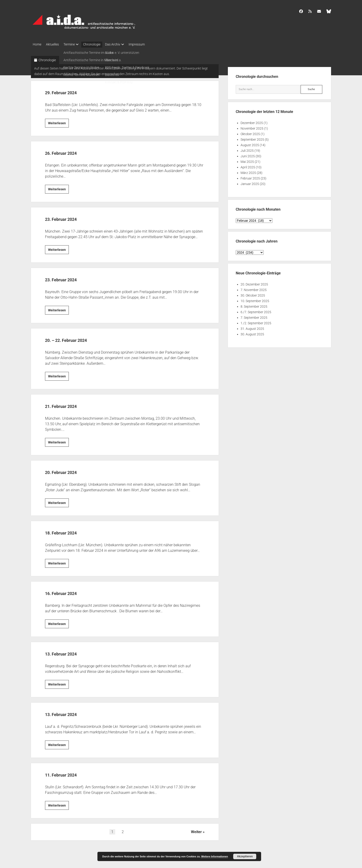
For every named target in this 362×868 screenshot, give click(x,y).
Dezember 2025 (252, 121)
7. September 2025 (254, 316)
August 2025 (250, 144)
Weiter (196, 830)
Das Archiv (122, 44)
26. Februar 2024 (70, 151)
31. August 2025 (252, 327)
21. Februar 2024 (70, 404)
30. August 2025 (252, 333)
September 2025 (252, 138)
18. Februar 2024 (70, 531)
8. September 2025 (254, 305)
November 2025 (252, 127)
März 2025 (248, 171)
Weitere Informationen (214, 856)
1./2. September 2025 (256, 322)
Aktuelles (55, 44)
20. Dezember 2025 (254, 283)
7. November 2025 (254, 288)
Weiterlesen (58, 122)
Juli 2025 (247, 149)
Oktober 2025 (250, 133)
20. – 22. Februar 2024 (78, 338)
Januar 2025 (250, 182)
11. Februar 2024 (70, 773)
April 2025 (248, 166)
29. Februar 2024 (70, 91)
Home (37, 44)
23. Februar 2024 (70, 217)
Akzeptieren (245, 856)
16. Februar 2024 (70, 591)
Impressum (148, 44)
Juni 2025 (248, 155)
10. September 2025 (255, 300)
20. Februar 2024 (70, 470)
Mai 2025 (247, 160)
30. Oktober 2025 (253, 294)
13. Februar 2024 (70, 652)
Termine (74, 44)
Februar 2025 (250, 177)
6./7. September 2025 (256, 311)
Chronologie (99, 44)
